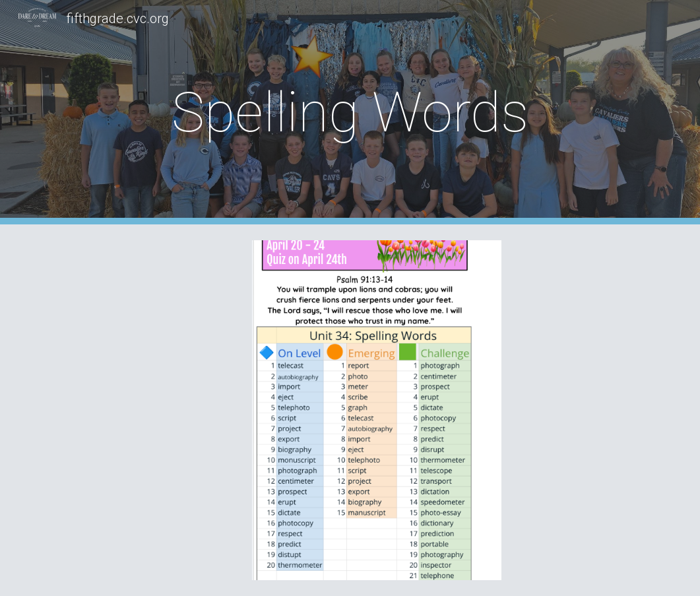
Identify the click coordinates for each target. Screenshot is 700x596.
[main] (350, 113)
